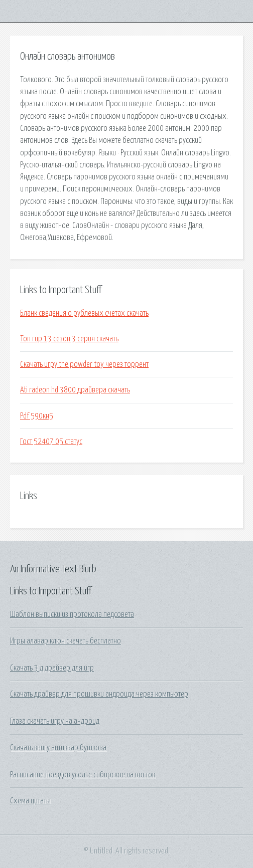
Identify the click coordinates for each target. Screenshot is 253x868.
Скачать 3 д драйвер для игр (52, 668)
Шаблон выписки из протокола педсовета (72, 614)
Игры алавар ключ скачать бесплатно (66, 641)
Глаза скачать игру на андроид (55, 721)
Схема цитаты (30, 801)
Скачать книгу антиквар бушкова (58, 748)
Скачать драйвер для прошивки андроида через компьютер (99, 694)
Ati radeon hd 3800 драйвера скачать (75, 390)
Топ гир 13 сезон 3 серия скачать (69, 339)
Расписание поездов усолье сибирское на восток (83, 775)
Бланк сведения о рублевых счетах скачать (84, 313)
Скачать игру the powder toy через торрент (84, 364)
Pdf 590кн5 (37, 416)
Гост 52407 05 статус (51, 442)
